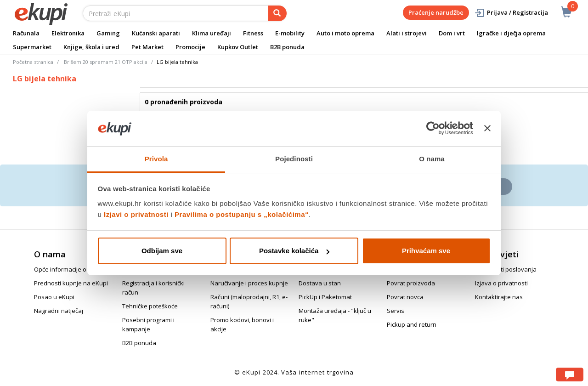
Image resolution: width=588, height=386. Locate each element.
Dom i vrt (452, 33)
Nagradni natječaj (59, 311)
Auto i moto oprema (345, 33)
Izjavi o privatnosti (136, 214)
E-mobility (290, 33)
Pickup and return (412, 324)
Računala (26, 33)
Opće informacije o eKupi (69, 269)
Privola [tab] (156, 159)
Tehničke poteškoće (150, 306)
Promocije (190, 47)
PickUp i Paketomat (325, 297)
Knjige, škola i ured (91, 47)
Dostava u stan (320, 283)
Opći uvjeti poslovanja (506, 269)
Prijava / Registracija (511, 13)
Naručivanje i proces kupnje (249, 283)
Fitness (253, 33)
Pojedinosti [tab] (294, 159)
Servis (396, 311)
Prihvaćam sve (426, 251)
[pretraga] (277, 13)
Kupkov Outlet (238, 47)
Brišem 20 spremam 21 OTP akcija (106, 62)
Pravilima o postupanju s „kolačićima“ (242, 214)
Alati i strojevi (407, 33)
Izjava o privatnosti (501, 283)
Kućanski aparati (156, 33)
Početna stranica (33, 62)
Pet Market (147, 47)
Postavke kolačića (294, 251)
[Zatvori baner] (487, 129)
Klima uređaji (212, 33)
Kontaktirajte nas (499, 297)
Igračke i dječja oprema (511, 33)
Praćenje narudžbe (436, 12)
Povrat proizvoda (411, 283)
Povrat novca (405, 297)
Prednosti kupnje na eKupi (71, 283)
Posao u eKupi (54, 297)
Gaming (108, 33)
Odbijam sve (162, 251)
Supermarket (32, 47)
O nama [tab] (432, 159)
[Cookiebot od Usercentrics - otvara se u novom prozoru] (433, 129)
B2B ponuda (287, 47)
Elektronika (68, 33)
